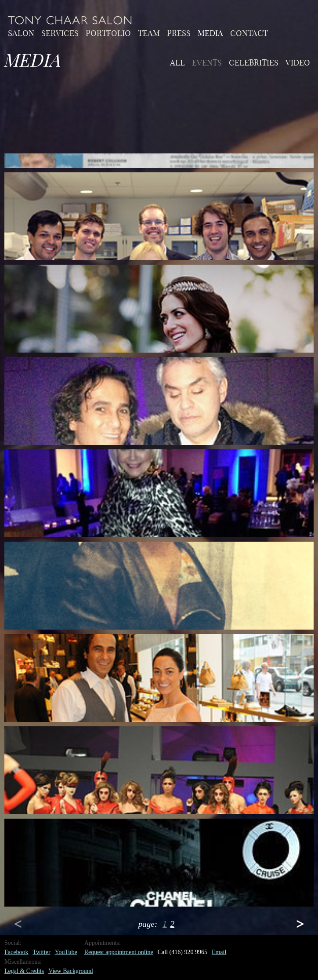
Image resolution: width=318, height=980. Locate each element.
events (207, 62)
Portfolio (108, 33)
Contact (249, 33)
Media (210, 33)
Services (60, 33)
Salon (21, 33)
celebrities (254, 62)
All (177, 62)
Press (179, 33)
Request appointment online (119, 952)
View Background (70, 971)
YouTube (66, 952)
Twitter (41, 952)
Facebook (16, 952)
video (298, 62)
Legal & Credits (24, 971)
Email (219, 952)
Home (70, 20)
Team (149, 33)
